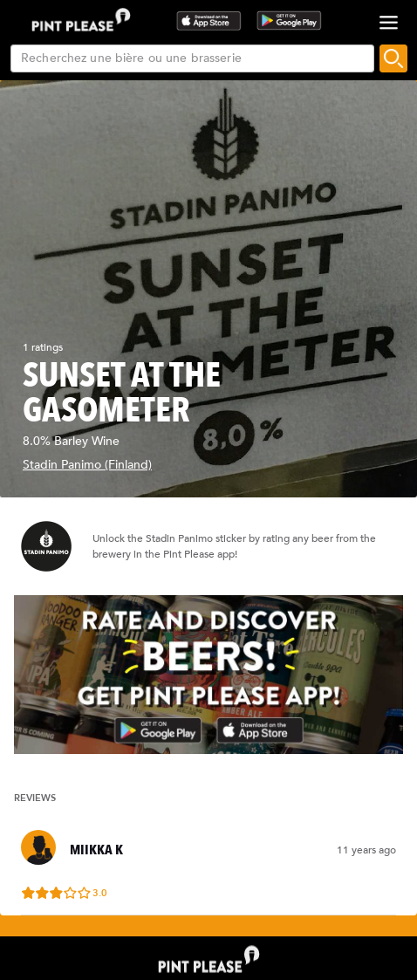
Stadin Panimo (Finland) (87, 465)
